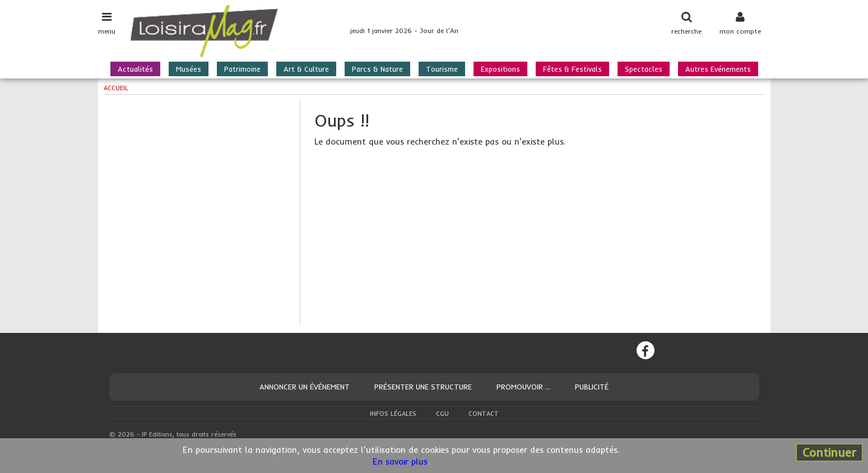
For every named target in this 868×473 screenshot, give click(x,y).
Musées (189, 69)
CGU (442, 414)
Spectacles (644, 69)
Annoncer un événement (305, 387)
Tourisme (442, 69)
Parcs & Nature (377, 69)
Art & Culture (306, 69)
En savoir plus (400, 462)
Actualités (135, 69)
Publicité (592, 387)
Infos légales (393, 414)
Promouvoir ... (523, 387)
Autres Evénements (718, 69)
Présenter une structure (423, 387)
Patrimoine (242, 69)
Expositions (500, 69)
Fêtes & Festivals (572, 69)
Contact (484, 414)
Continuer (829, 452)
